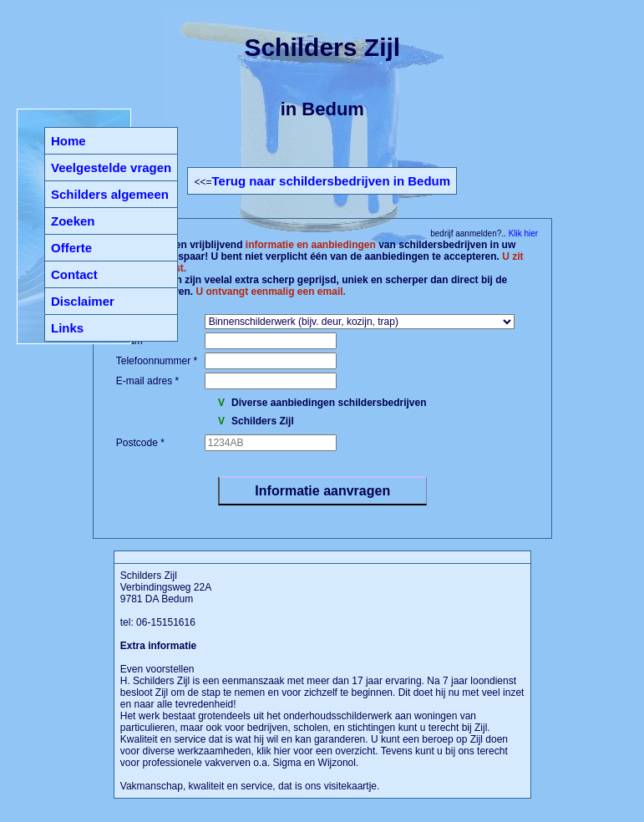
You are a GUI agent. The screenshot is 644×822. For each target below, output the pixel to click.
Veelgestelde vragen (111, 167)
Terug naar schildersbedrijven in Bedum (331, 181)
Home (68, 141)
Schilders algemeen (110, 194)
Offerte (71, 248)
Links (67, 328)
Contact (74, 274)
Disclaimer (83, 301)
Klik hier (522, 233)
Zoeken (73, 221)
